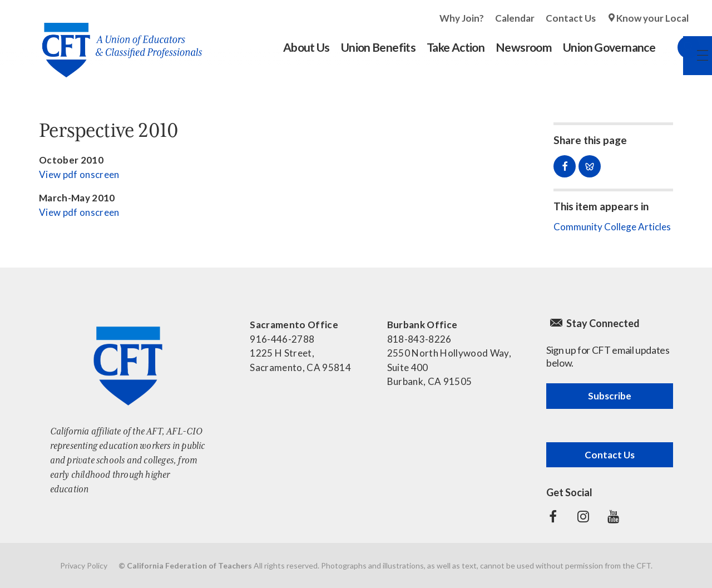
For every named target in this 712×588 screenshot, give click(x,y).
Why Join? (462, 18)
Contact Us (571, 18)
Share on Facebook (565, 166)
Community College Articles (612, 227)
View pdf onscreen (79, 174)
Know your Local (652, 18)
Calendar (515, 18)
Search (678, 47)
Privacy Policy (84, 565)
